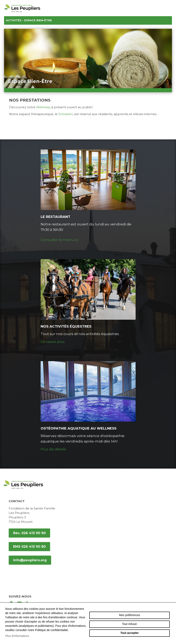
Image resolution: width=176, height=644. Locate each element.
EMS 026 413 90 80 (29, 547)
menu (170, 8)
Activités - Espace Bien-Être (88, 20)
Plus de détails (53, 449)
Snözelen (66, 114)
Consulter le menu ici (59, 240)
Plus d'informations (17, 636)
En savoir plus (53, 342)
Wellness (43, 107)
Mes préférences (130, 615)
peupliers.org (22, 13)
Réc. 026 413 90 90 (29, 533)
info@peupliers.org (30, 560)
